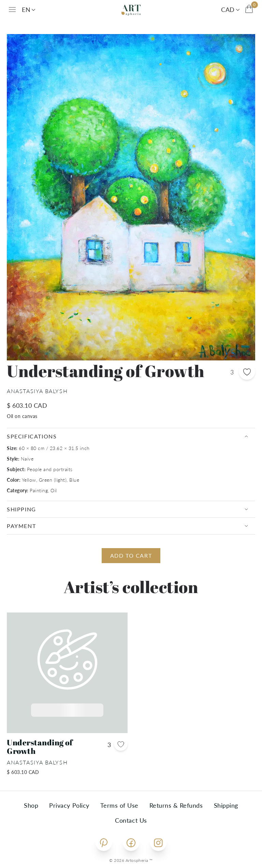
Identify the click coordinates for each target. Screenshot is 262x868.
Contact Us (131, 820)
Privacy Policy (69, 805)
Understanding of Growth (40, 747)
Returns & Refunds (176, 805)
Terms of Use (119, 805)
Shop (31, 805)
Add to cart (131, 555)
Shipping (226, 805)
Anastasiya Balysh (37, 391)
